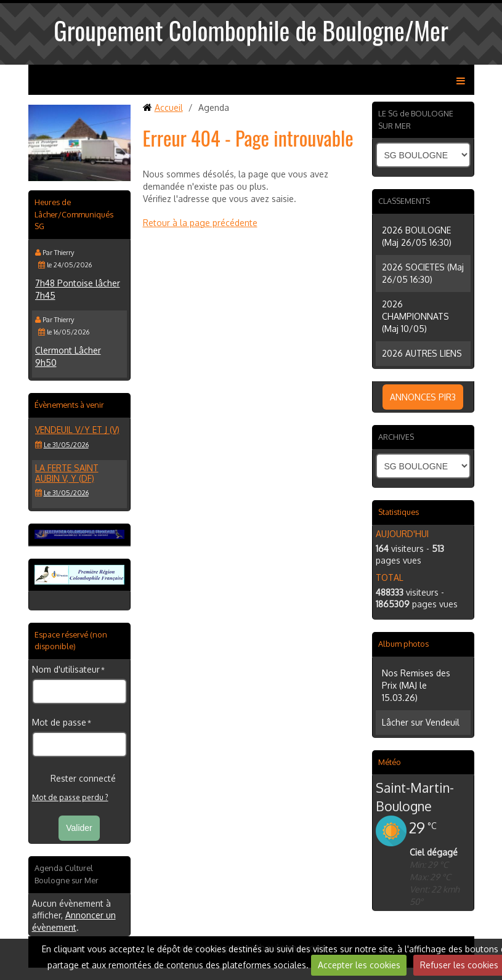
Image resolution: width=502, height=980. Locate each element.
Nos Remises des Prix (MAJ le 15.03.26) (416, 685)
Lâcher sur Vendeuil (421, 722)
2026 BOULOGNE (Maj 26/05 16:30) (417, 236)
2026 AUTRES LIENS (422, 353)
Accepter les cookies (359, 965)
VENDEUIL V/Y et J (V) (77, 430)
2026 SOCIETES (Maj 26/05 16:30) (423, 273)
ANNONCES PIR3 (423, 397)
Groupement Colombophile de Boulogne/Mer (251, 30)
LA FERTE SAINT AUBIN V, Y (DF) (67, 473)
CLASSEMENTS (404, 201)
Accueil (169, 107)
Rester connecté (74, 779)
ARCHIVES (396, 437)
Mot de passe (59, 722)
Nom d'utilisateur (66, 669)
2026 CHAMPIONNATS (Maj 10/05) (415, 316)
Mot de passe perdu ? (70, 797)
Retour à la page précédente (200, 223)
